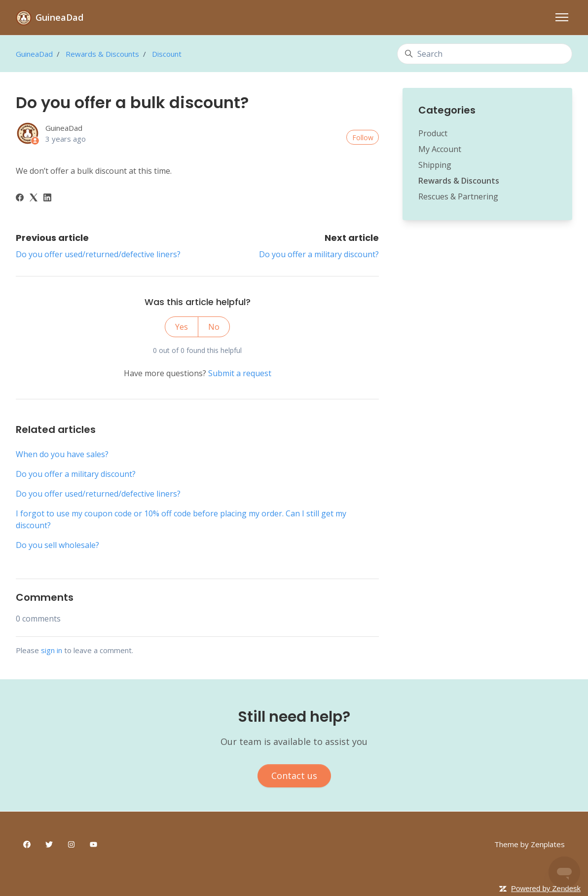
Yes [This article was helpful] (182, 327)
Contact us (294, 776)
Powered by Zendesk (546, 888)
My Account (440, 149)
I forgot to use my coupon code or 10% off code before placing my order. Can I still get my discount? (181, 519)
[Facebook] (20, 198)
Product (433, 133)
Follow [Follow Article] (363, 137)
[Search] (485, 54)
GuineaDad (34, 54)
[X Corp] (34, 198)
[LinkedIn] (47, 198)
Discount (167, 54)
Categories (447, 110)
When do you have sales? (62, 454)
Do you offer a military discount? (319, 254)
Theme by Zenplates (530, 844)
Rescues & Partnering (458, 196)
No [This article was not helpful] (214, 327)
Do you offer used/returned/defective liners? (98, 254)
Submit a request (240, 373)
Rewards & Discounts (102, 54)
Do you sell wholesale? (57, 545)
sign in (52, 650)
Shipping (435, 165)
